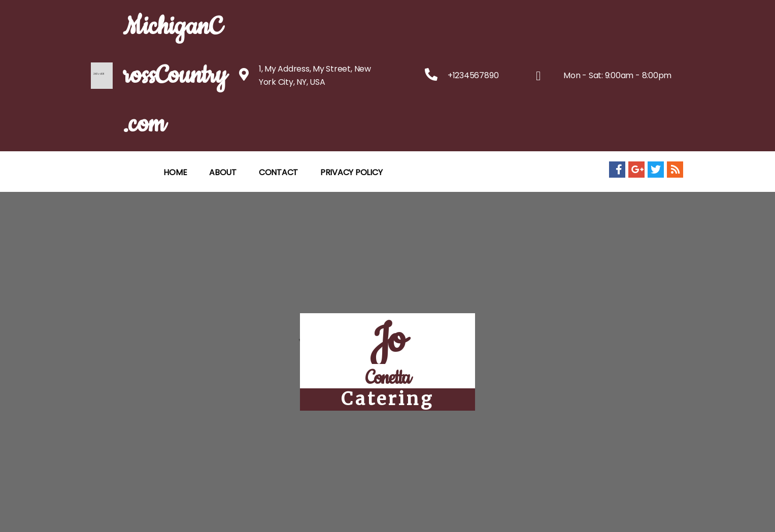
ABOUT (223, 172)
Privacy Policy (351, 172)
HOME (175, 172)
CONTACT (278, 172)
